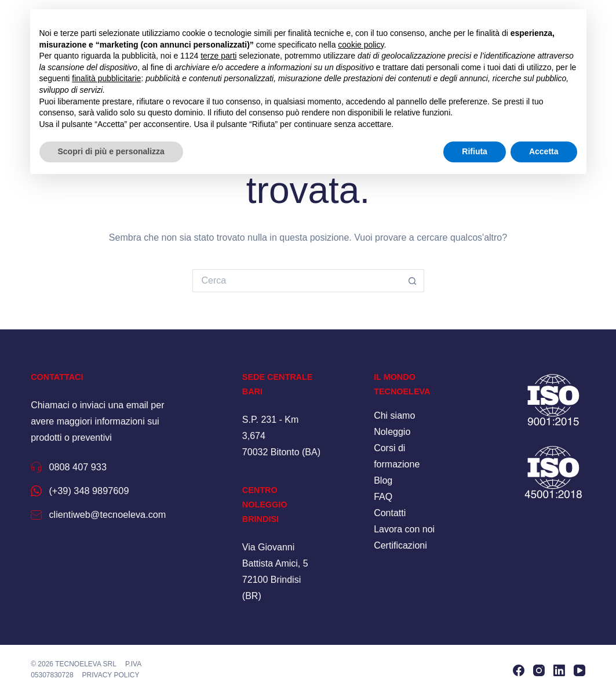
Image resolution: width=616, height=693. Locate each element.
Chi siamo (394, 416)
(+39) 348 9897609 (101, 490)
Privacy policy (111, 673)
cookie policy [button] (361, 45)
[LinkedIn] (559, 669)
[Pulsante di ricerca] (413, 281)
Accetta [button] (544, 151)
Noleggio (392, 432)
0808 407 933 (86, 466)
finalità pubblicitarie (106, 78)
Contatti (390, 513)
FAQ (383, 497)
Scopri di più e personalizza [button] (111, 151)
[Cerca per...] (297, 281)
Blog (383, 480)
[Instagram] (539, 669)
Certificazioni (400, 545)
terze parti (218, 56)
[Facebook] (519, 669)
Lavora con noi (404, 529)
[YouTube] (579, 669)
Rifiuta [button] (475, 151)
